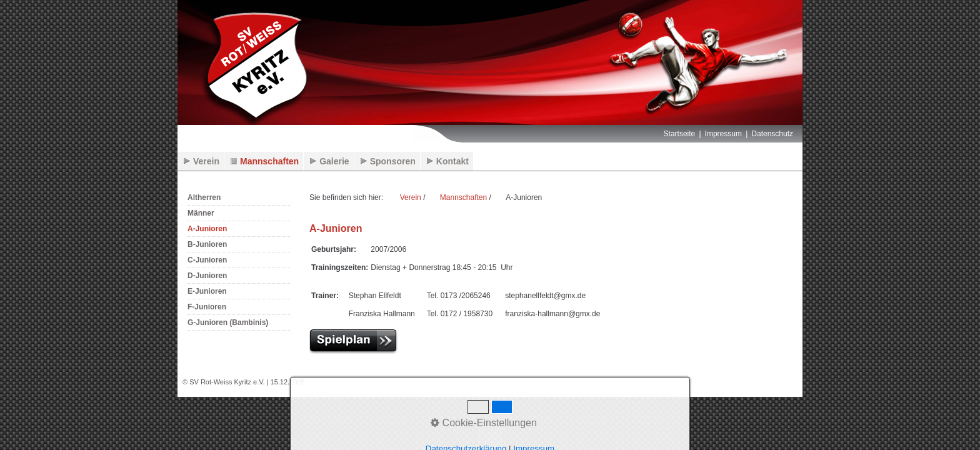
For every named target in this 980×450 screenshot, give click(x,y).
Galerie (334, 161)
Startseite (680, 134)
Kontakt (452, 161)
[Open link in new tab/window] (359, 341)
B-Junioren (207, 244)
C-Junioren (207, 260)
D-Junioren (207, 276)
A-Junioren (207, 229)
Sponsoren (393, 161)
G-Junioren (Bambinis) (228, 322)
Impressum (723, 134)
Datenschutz (772, 134)
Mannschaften (269, 161)
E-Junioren (207, 291)
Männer (201, 213)
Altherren (204, 197)
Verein (206, 161)
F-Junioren (207, 307)
